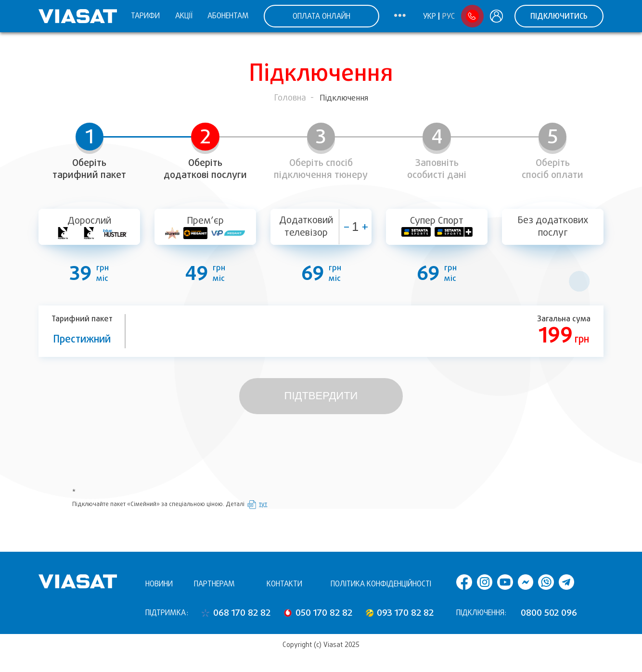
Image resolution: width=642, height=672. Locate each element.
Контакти (284, 584)
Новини (159, 584)
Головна (290, 98)
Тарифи (145, 16)
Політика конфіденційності (381, 584)
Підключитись (559, 16)
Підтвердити (321, 396)
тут (263, 504)
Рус (449, 16)
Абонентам (228, 16)
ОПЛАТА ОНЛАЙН (321, 16)
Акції (184, 16)
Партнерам (214, 584)
